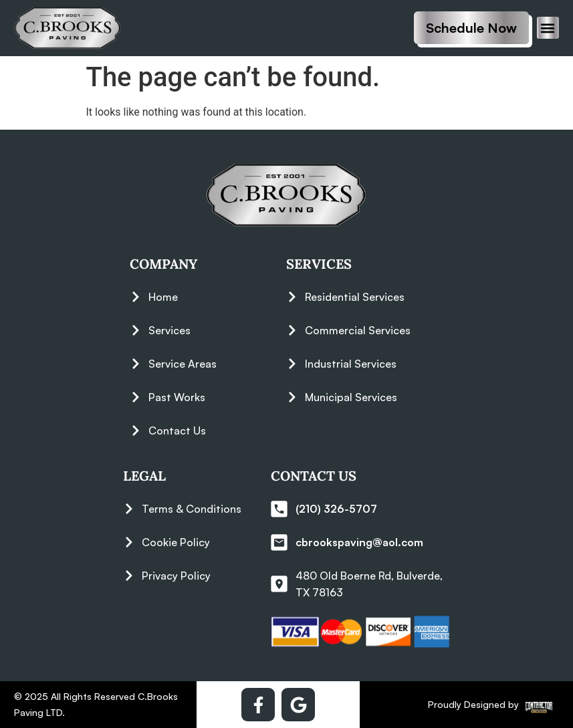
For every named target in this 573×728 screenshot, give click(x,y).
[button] (548, 28)
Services (319, 264)
